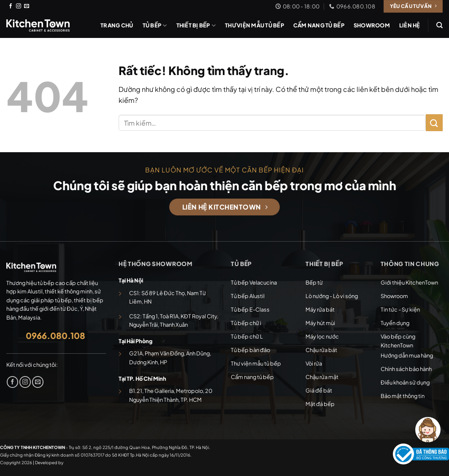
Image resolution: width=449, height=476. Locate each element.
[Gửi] (434, 122)
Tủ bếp (155, 26)
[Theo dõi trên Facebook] (11, 6)
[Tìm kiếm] (440, 25)
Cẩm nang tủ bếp (319, 25)
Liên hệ (410, 25)
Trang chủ (117, 25)
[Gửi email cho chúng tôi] (27, 6)
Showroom (372, 25)
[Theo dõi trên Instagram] (19, 6)
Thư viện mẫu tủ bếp (254, 25)
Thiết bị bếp (196, 26)
